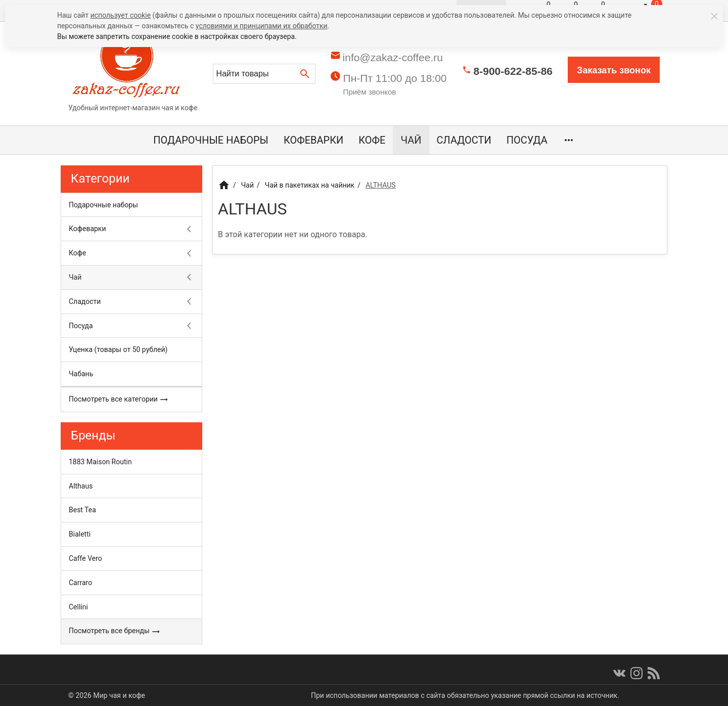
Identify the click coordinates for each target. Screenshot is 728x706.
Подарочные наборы (211, 140)
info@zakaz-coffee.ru (393, 57)
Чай (411, 140)
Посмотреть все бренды (115, 631)
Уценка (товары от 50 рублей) (118, 349)
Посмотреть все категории (119, 400)
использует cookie (121, 15)
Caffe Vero (85, 558)
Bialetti (80, 534)
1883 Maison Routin (100, 462)
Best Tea (82, 510)
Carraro (80, 583)
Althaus (81, 486)
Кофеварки (313, 140)
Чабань (81, 374)
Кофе (372, 140)
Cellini (78, 607)
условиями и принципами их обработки (262, 26)
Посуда (527, 140)
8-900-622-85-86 (513, 71)
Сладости (464, 140)
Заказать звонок (614, 70)
